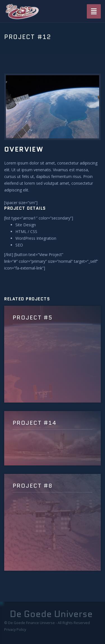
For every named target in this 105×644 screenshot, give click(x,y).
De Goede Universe (51, 614)
